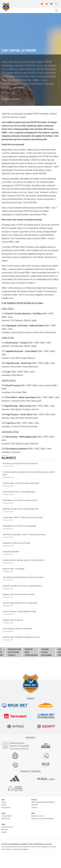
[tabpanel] (30, 652)
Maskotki (4, 832)
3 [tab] (30, 659)
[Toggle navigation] (56, 10)
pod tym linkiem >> (29, 283)
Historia (4, 805)
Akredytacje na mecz (38, 816)
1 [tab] (24, 659)
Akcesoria (5, 829)
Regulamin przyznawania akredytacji (43, 818)
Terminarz (35, 807)
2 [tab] (27, 659)
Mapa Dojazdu (6, 818)
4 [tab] (34, 659)
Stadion (4, 802)
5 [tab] (37, 659)
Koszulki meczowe (7, 827)
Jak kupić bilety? (7, 816)
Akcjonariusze (6, 807)
